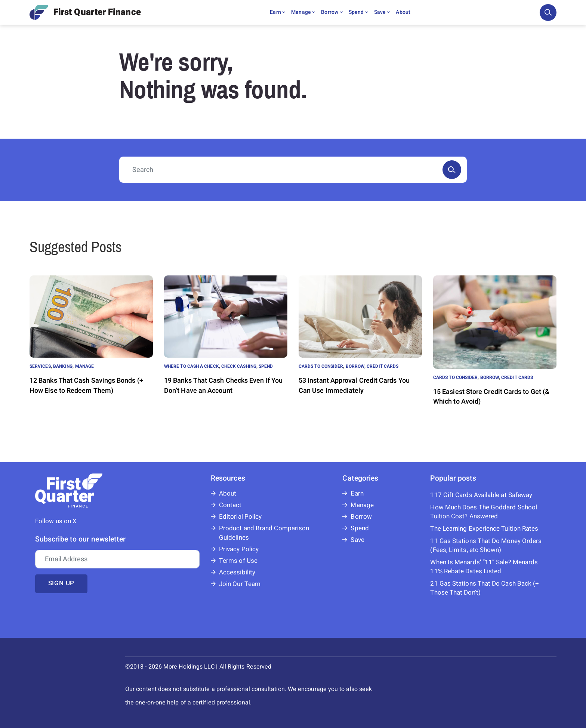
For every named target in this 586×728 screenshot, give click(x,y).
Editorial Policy (240, 517)
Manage (303, 12)
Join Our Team (240, 584)
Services (40, 366)
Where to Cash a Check (192, 366)
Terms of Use (238, 561)
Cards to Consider (321, 366)
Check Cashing (239, 366)
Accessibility (237, 572)
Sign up (61, 583)
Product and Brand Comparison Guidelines (264, 533)
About (403, 12)
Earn (277, 12)
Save (382, 12)
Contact (230, 505)
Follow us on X (56, 521)
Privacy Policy (239, 549)
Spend (358, 12)
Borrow (332, 12)
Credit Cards (383, 366)
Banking (63, 366)
